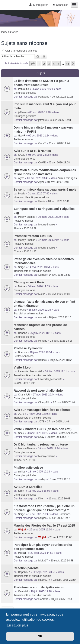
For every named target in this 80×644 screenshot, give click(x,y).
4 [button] (54, 64)
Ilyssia (22, 194)
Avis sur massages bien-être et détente (42, 410)
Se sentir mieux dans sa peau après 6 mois (45, 189)
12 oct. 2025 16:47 (59, 518)
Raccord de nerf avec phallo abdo (38, 391)
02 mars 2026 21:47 (25, 252)
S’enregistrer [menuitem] (39, 5)
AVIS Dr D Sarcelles (28, 487)
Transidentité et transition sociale (32, 271)
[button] (33, 64)
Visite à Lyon (23, 367)
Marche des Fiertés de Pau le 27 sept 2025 (44, 526)
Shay (21, 433)
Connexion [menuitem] (60, 5)
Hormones (65, 514)
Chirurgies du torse (24, 159)
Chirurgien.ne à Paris (29, 282)
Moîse (22, 286)
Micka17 (23, 553)
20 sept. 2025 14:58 (62, 561)
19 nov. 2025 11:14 (25, 460)
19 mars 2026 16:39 (25, 228)
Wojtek (22, 530)
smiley (22, 472)
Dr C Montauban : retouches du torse (41, 444)
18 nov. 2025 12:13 (59, 479)
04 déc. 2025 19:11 (25, 383)
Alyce (21, 178)
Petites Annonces (24, 139)
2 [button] (44, 64)
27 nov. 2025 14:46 (58, 422)
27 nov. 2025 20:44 (64, 402)
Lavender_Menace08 (30, 372)
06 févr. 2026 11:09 (59, 294)
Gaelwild (23, 591)
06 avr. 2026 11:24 (59, 143)
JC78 (21, 414)
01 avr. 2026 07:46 (59, 201)
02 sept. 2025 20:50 (64, 580)
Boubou (23, 352)
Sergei (22, 267)
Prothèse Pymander (28, 348)
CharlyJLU (24, 395)
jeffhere (22, 112)
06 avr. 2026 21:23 (62, 97)
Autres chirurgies (67, 178)
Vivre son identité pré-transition (31, 197)
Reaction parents (26, 568)
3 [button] (49, 64)
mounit (22, 310)
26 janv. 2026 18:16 (61, 341)
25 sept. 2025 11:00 (61, 537)
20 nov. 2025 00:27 (58, 437)
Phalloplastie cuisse (28, 468)
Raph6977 (24, 572)
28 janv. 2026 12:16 (60, 317)
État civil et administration (28, 314)
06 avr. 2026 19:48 (60, 120)
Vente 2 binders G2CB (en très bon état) (43, 429)
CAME (22, 155)
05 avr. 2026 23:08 (59, 163)
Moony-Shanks (27, 217)
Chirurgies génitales (25, 93)
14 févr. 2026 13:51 (59, 275)
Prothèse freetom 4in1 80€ (33, 236)
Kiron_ (22, 491)
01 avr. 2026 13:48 (58, 182)
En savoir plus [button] (18, 625)
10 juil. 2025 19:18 (61, 599)
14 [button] (68, 64)
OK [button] (40, 636)
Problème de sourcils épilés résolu (39, 587)
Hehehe (23, 333)
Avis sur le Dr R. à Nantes (32, 151)
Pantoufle (24, 89)
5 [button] (59, 64)
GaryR (22, 136)
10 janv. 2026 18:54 (61, 360)
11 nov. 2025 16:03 (59, 499)
